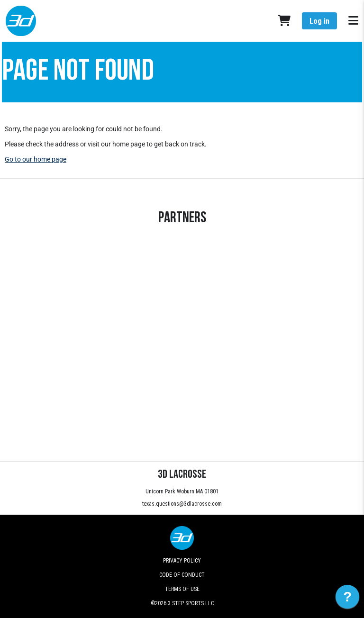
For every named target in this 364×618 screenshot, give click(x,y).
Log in (319, 21)
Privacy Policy (182, 561)
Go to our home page (36, 159)
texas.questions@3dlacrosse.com (182, 504)
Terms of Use (182, 589)
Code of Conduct (182, 575)
